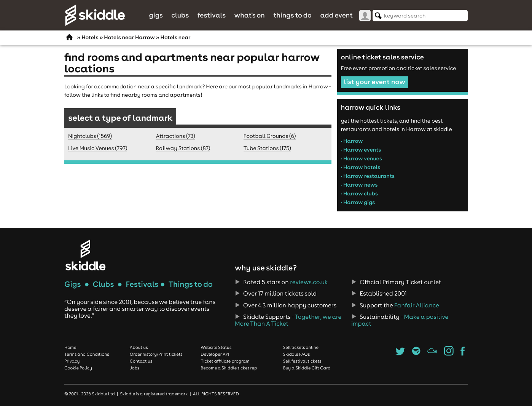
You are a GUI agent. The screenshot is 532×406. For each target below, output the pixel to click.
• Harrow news (359, 185)
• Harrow (352, 141)
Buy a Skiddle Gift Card (307, 368)
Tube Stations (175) (267, 148)
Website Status (216, 347)
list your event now (375, 82)
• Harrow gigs (358, 202)
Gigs (156, 15)
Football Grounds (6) (270, 136)
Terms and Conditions (87, 354)
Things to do (292, 15)
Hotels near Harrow (129, 37)
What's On (250, 15)
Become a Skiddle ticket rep (229, 368)
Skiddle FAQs (296, 354)
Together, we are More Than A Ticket (288, 320)
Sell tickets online (301, 347)
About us (139, 347)
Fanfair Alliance (417, 305)
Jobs (135, 368)
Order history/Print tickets (156, 354)
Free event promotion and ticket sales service (399, 68)
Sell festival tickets (302, 361)
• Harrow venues (362, 158)
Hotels (90, 37)
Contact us (141, 361)
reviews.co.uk (309, 282)
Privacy (72, 361)
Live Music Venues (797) (98, 148)
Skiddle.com (95, 15)
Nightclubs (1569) (90, 136)
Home (70, 347)
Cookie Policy (78, 368)
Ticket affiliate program (225, 361)
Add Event (336, 15)
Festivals (212, 15)
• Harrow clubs (359, 193)
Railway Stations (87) (183, 148)
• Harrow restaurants (368, 176)
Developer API (215, 354)
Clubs (180, 15)
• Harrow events (361, 150)
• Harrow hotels (361, 167)
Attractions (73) (175, 136)
